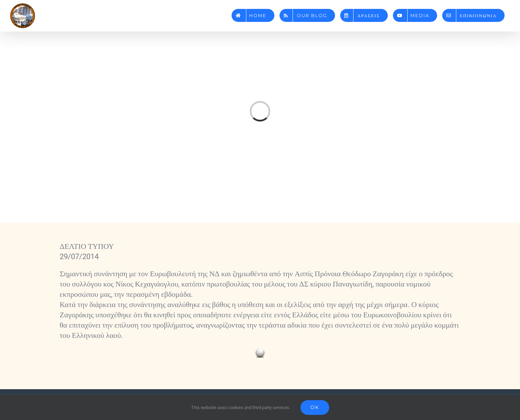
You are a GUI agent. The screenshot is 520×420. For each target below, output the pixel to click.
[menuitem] (253, 13)
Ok (315, 407)
